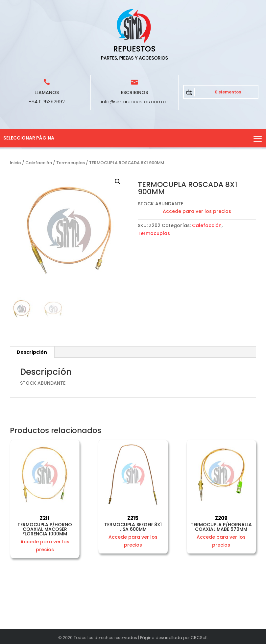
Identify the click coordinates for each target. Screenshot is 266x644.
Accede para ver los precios (197, 211)
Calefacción (39, 163)
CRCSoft (199, 638)
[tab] (32, 352)
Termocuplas (71, 163)
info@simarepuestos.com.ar (134, 102)
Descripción (32, 352)
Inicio (15, 163)
